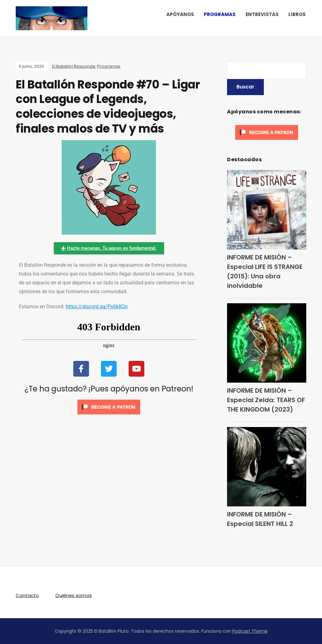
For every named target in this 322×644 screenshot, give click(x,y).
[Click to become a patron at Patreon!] (109, 407)
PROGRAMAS (220, 14)
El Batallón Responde (74, 66)
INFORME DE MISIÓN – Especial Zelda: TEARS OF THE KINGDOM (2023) (266, 400)
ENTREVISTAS (262, 14)
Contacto (27, 595)
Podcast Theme (250, 631)
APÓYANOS (180, 14)
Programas (109, 66)
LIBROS (297, 14)
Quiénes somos (74, 595)
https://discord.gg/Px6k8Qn (97, 307)
